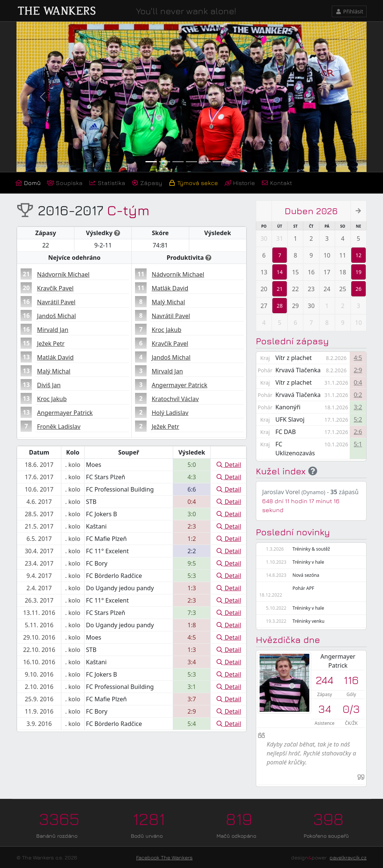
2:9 (358, 370)
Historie (240, 183)
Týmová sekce (193, 183)
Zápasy (147, 183)
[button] (43, 97)
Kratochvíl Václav (175, 399)
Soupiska (65, 183)
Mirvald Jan (53, 330)
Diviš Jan (49, 385)
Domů (28, 183)
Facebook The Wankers (164, 857)
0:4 (358, 382)
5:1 (358, 444)
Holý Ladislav (170, 413)
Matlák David (55, 357)
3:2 (358, 407)
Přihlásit (349, 11)
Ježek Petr (51, 344)
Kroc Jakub (52, 399)
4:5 (358, 358)
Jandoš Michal (56, 316)
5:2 (358, 419)
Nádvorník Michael (63, 274)
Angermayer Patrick (65, 413)
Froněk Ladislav (59, 427)
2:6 (358, 432)
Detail (229, 465)
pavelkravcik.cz (348, 857)
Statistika (107, 183)
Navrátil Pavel (56, 302)
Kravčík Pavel (55, 288)
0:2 (358, 395)
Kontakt (277, 183)
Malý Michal (54, 371)
